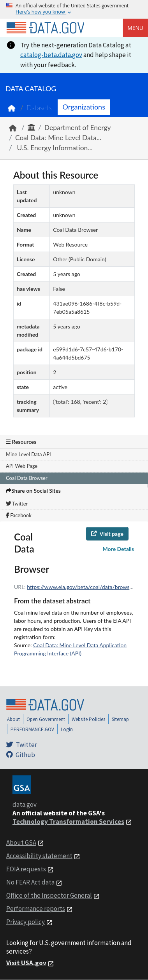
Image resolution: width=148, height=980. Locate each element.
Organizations (84, 107)
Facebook (19, 515)
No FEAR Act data (30, 882)
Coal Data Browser (27, 478)
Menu (135, 28)
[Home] (45, 28)
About (13, 719)
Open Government (46, 719)
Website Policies (88, 719)
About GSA (21, 843)
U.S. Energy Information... (54, 148)
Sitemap (120, 719)
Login (67, 729)
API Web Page (22, 466)
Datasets (39, 108)
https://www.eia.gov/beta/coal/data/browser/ (82, 587)
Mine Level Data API (28, 454)
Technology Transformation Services (68, 822)
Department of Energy (78, 128)
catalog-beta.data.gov (51, 55)
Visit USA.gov (26, 963)
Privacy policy (26, 922)
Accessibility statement (39, 856)
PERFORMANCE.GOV (32, 729)
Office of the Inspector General (49, 895)
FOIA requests (26, 869)
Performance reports (36, 909)
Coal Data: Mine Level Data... (58, 138)
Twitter (17, 504)
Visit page (107, 534)
